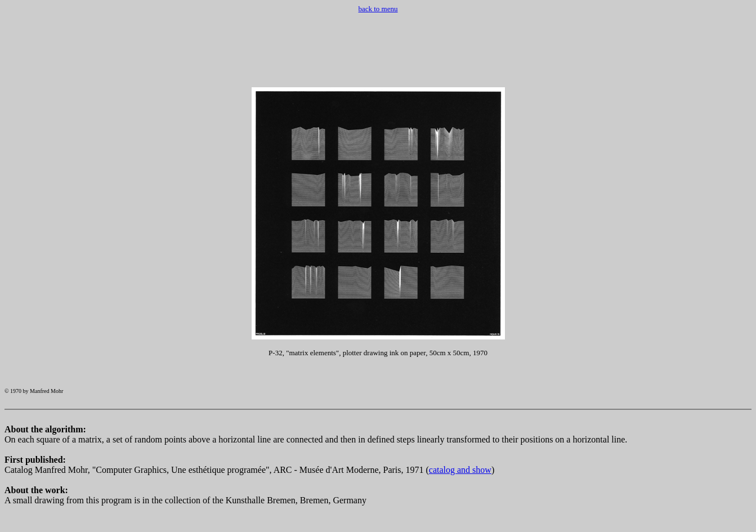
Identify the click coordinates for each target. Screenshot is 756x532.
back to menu (378, 9)
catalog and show (460, 482)
